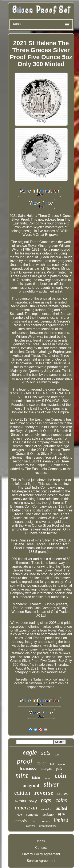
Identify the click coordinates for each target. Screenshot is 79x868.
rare (19, 815)
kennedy (20, 821)
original (31, 785)
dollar (41, 763)
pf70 (62, 814)
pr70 (57, 755)
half (52, 764)
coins (61, 800)
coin (61, 775)
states (62, 793)
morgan (46, 769)
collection (46, 809)
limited (61, 820)
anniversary (26, 801)
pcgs (46, 800)
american (26, 807)
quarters (30, 826)
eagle (30, 752)
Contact (41, 848)
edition (22, 793)
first (34, 821)
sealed (47, 778)
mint (22, 775)
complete (32, 814)
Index (41, 841)
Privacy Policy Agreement (41, 854)
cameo (45, 821)
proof (25, 761)
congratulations (48, 826)
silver (52, 784)
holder (36, 778)
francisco (28, 768)
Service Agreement (41, 861)
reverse (44, 793)
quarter (62, 764)
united (61, 808)
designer (48, 815)
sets (46, 752)
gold (59, 769)
